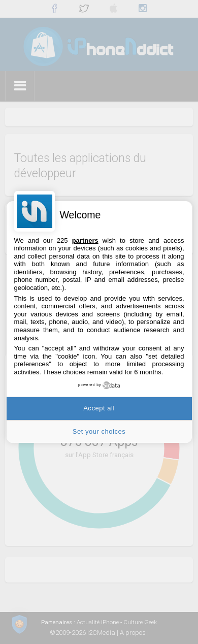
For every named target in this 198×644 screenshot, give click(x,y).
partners (85, 240)
